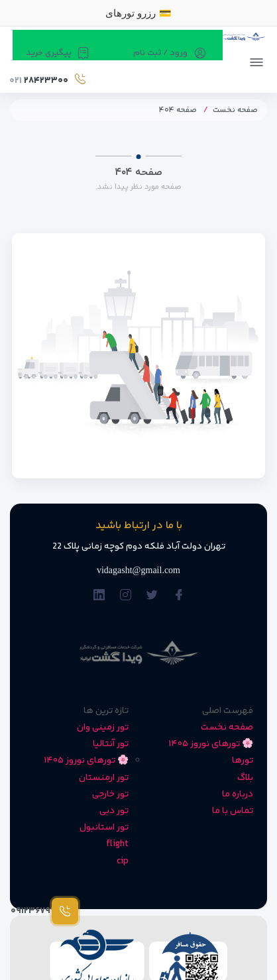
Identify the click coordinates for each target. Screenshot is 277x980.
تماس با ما (233, 811)
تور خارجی (110, 794)
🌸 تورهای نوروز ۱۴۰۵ (211, 744)
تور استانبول (104, 828)
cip (123, 861)
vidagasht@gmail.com (138, 570)
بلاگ (245, 778)
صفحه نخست (235, 110)
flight (117, 844)
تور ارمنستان (104, 778)
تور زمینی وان (103, 728)
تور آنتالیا (111, 744)
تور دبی (114, 811)
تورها (243, 761)
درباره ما (238, 794)
